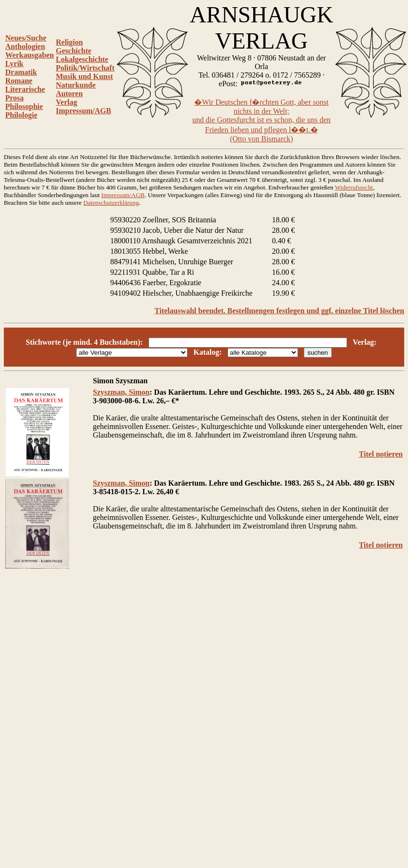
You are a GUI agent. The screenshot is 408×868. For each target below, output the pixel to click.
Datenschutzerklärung (111, 203)
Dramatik (21, 72)
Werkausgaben (30, 55)
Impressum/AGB (83, 111)
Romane (19, 81)
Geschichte (74, 51)
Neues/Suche (26, 38)
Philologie (21, 115)
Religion (69, 42)
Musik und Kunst (84, 76)
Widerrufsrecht (354, 187)
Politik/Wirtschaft (85, 68)
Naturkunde (76, 85)
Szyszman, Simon (121, 392)
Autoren (69, 94)
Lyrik (14, 64)
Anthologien (25, 46)
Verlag (66, 102)
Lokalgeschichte (82, 59)
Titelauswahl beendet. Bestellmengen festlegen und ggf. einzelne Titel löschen (279, 311)
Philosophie (24, 106)
